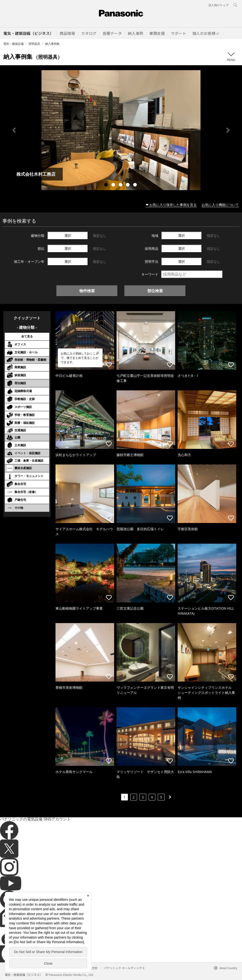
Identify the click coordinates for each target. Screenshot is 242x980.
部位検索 (155, 291)
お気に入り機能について (220, 205)
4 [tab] (128, 185)
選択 (68, 235)
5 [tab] (136, 185)
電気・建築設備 (14, 44)
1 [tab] (107, 185)
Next (228, 130)
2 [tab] (114, 185)
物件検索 (87, 291)
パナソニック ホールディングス (124, 968)
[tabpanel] (121, 130)
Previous (14, 130)
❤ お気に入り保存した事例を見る (171, 205)
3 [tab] (121, 185)
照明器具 (34, 44)
